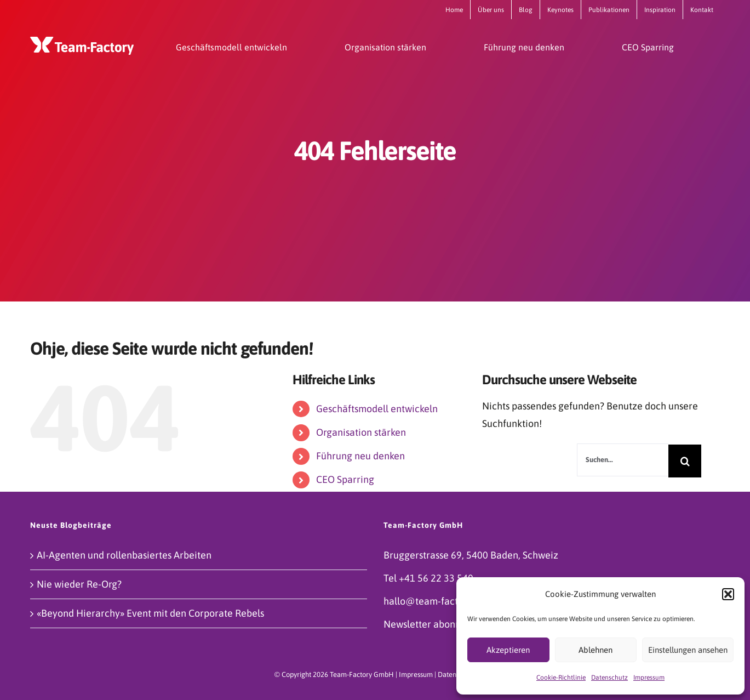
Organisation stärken (361, 432)
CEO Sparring (345, 479)
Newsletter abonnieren (434, 624)
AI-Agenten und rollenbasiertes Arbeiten (124, 555)
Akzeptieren (508, 650)
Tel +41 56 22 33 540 (428, 578)
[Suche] (685, 461)
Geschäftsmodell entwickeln (377, 409)
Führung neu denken (360, 456)
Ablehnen (596, 650)
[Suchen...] (623, 460)
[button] (728, 594)
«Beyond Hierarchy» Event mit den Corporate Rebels (150, 613)
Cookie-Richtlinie (561, 678)
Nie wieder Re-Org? (79, 584)
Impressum (649, 678)
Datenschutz (609, 678)
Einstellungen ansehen (688, 650)
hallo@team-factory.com (438, 601)
